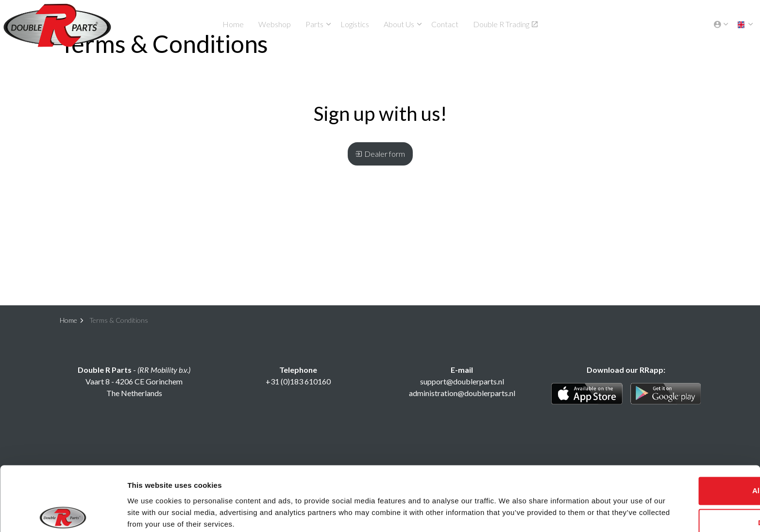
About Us (399, 24)
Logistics (355, 24)
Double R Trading (505, 24)
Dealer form (380, 154)
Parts (314, 24)
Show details (150, 513)
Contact (445, 24)
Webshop (275, 24)
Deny (679, 485)
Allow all (679, 453)
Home (233, 24)
